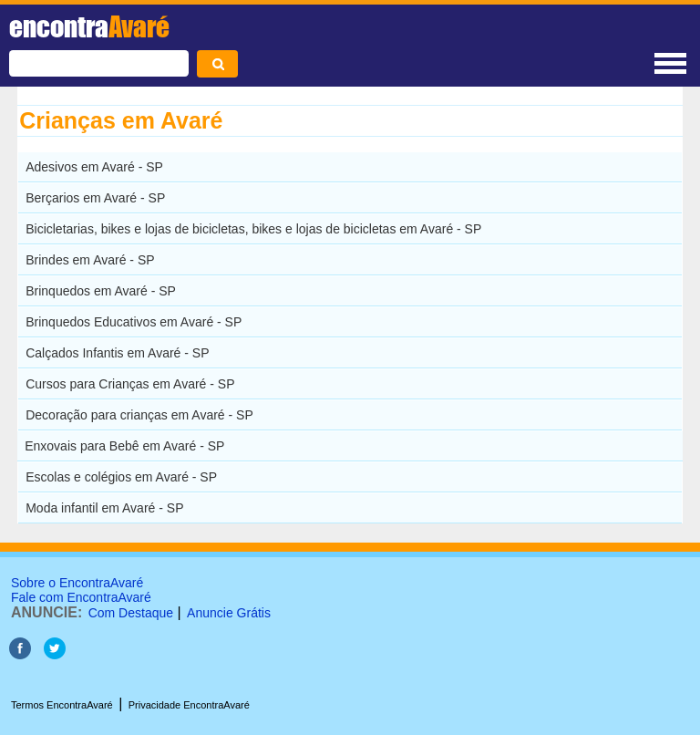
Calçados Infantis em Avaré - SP (117, 353)
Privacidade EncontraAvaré (189, 705)
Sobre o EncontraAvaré (77, 583)
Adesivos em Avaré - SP (94, 167)
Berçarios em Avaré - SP (95, 198)
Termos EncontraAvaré (62, 705)
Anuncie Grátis (229, 613)
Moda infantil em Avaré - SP (104, 508)
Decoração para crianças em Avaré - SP (139, 415)
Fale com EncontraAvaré (81, 597)
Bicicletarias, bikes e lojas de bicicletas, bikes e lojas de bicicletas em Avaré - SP (253, 229)
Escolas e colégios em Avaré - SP (121, 477)
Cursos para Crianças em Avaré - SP (130, 384)
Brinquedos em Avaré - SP (101, 291)
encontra (89, 26)
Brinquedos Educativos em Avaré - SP (134, 322)
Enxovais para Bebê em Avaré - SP (124, 446)
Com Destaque (131, 613)
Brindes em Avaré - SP (90, 260)
